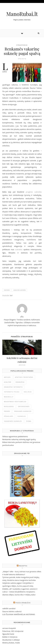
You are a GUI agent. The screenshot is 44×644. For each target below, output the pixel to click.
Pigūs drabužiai (23, 603)
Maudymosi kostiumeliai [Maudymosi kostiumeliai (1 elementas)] (15, 402)
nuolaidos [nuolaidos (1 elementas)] (9, 406)
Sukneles (7, 290)
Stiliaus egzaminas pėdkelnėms (15, 436)
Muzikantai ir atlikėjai (11, 640)
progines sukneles (34, 192)
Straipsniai (22, 45)
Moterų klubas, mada (11, 643)
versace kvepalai (9, 628)
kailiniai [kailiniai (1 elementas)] (28, 392)
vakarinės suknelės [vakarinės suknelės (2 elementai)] (13, 421)
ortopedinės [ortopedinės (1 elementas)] (24, 406)
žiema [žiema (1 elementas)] (29, 421)
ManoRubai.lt (22, 14)
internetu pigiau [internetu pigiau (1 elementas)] (12, 392)
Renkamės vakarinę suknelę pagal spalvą (19, 439)
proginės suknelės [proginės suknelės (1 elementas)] (23, 411)
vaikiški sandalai (9, 608)
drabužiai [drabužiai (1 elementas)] (20, 382)
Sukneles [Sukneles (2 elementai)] (22, 416)
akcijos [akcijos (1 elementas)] (7, 377)
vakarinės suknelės (20, 290)
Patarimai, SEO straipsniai (13, 631)
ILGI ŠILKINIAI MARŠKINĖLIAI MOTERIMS (19, 614)
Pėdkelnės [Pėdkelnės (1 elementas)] (9, 416)
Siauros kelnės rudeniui (12, 611)
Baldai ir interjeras (10, 637)
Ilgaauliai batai (8, 634)
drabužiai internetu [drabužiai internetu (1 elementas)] (13, 387)
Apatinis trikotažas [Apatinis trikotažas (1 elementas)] (24, 377)
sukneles (19, 249)
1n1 (11, 295)
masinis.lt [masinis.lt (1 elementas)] (9, 397)
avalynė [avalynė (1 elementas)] (8, 382)
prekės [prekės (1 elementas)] (7, 411)
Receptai (23, 566)
